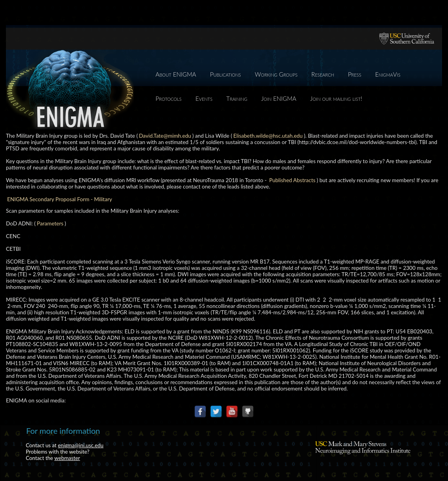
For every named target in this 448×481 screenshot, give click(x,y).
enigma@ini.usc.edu (81, 445)
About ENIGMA (176, 74)
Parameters (50, 223)
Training (237, 98)
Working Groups (276, 74)
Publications (226, 74)
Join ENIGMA (279, 98)
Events (204, 98)
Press (355, 74)
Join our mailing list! (336, 98)
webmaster (67, 458)
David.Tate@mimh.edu (165, 136)
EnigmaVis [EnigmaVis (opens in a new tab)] (388, 74)
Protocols (168, 98)
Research (323, 74)
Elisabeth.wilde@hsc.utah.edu (268, 136)
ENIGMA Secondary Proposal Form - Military (60, 199)
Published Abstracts (292, 180)
